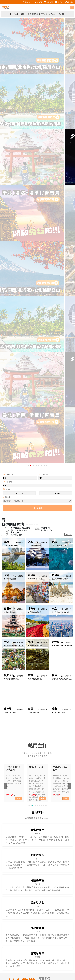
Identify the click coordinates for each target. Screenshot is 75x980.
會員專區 (48, 2)
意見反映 (43, 607)
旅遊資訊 (15, 671)
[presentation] (5, 46)
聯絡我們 (69, 2)
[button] (28, 76)
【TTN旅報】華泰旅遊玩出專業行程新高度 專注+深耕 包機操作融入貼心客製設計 (38, 12)
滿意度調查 (32, 671)
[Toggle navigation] (72, 7)
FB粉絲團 (38, 2)
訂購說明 (23, 671)
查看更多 (68, 145)
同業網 (59, 2)
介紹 (19, 418)
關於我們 (27, 2)
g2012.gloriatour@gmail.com (50, 612)
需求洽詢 (43, 602)
